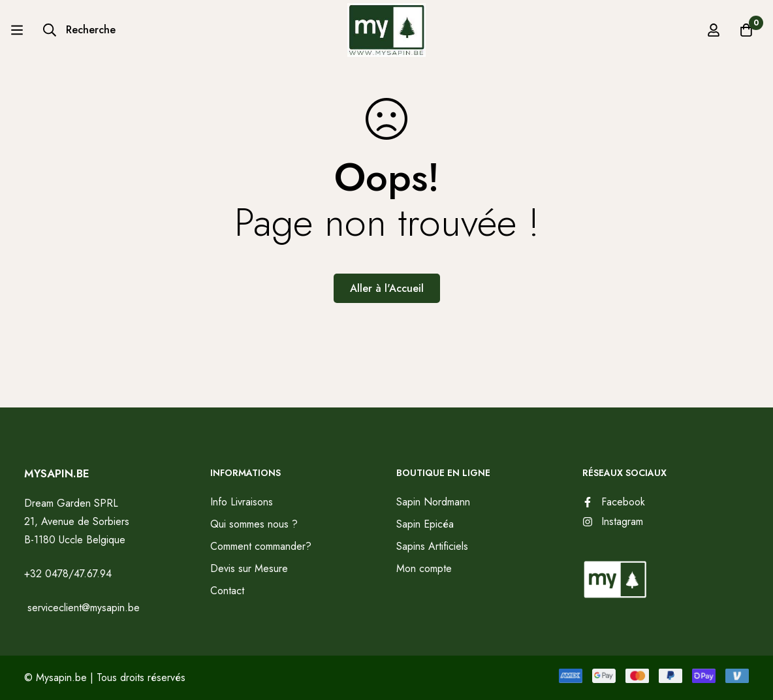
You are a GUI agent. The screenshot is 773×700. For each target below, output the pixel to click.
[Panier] (746, 30)
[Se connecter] (714, 30)
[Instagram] (613, 522)
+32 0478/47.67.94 (68, 574)
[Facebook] (614, 502)
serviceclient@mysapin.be (82, 608)
